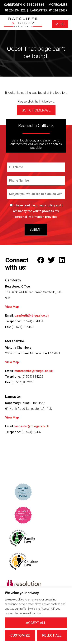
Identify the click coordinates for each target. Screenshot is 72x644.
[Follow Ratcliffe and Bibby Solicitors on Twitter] (52, 260)
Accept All (36, 623)
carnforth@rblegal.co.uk (32, 316)
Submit (36, 229)
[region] (36, 616)
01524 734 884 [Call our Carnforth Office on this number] (34, 5)
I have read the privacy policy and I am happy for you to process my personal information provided (38, 211)
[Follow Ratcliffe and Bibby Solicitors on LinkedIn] (63, 260)
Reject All (52, 635)
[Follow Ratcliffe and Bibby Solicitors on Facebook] (42, 260)
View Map (12, 307)
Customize (20, 635)
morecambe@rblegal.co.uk (34, 371)
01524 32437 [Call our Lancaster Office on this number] (58, 10)
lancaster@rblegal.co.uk (32, 426)
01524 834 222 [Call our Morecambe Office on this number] (15, 10)
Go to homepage (36, 110)
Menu (60, 24)
